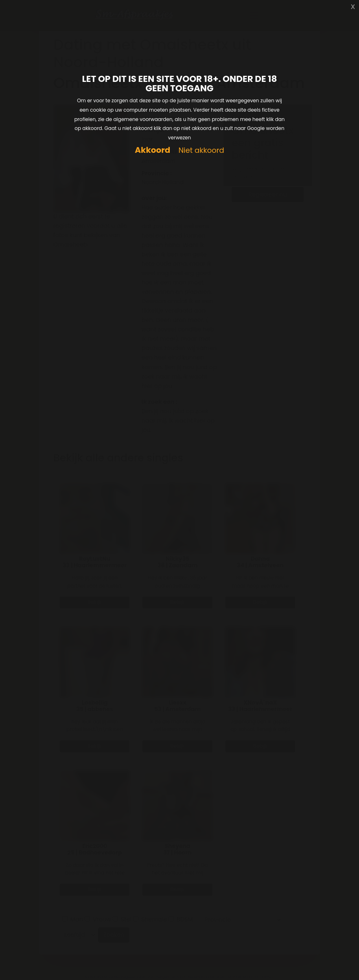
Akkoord (152, 150)
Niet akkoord (201, 151)
